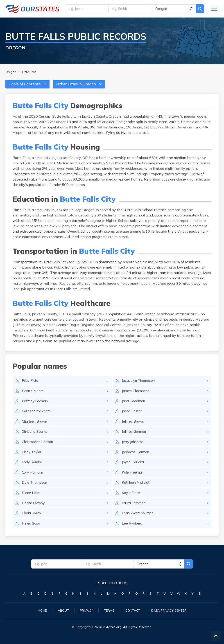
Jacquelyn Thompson (139, 382)
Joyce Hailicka (133, 465)
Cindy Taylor (32, 454)
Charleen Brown (35, 423)
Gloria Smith (32, 516)
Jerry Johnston (133, 444)
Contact (133, 610)
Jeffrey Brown (133, 423)
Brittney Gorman (36, 403)
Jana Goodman (134, 403)
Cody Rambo (32, 465)
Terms (109, 610)
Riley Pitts (30, 382)
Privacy (86, 610)
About (63, 610)
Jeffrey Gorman (134, 434)
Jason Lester (132, 413)
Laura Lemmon (134, 506)
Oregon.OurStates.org (32, 9)
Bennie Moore (33, 392)
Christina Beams (36, 434)
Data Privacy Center (169, 610)
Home (42, 610)
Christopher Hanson (39, 444)
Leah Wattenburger (138, 516)
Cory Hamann (33, 475)
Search (200, 9)
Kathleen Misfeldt (137, 485)
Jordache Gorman (136, 454)
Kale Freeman (133, 475)
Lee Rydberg (132, 527)
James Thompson (136, 392)
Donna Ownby (34, 506)
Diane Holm (32, 496)
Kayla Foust (131, 496)
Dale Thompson (35, 485)
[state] (173, 9)
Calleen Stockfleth (37, 413)
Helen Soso (31, 527)
